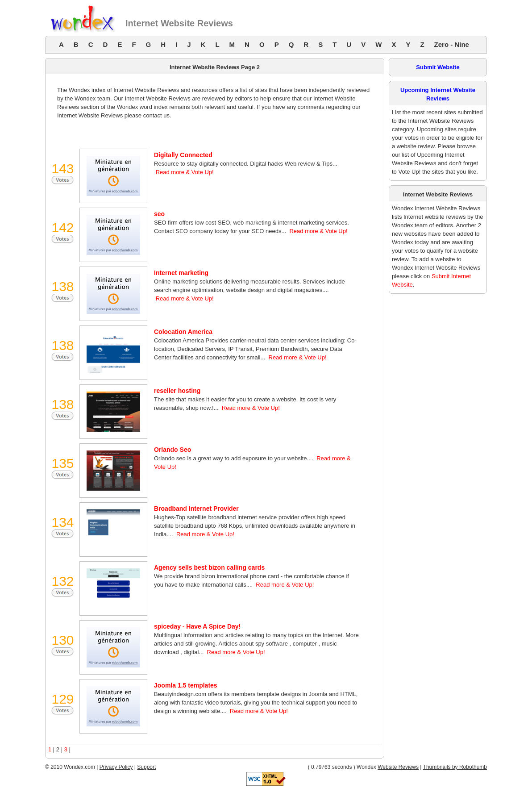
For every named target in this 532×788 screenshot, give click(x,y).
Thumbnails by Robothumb (455, 767)
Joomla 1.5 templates (186, 685)
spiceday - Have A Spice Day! (197, 626)
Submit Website (438, 67)
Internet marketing (181, 273)
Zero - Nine (452, 44)
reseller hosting (177, 391)
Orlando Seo (172, 450)
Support (146, 767)
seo (159, 214)
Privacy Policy (116, 767)
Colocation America (183, 332)
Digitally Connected (183, 155)
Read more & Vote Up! (185, 172)
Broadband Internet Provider (196, 509)
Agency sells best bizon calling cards (209, 567)
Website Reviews (398, 767)
